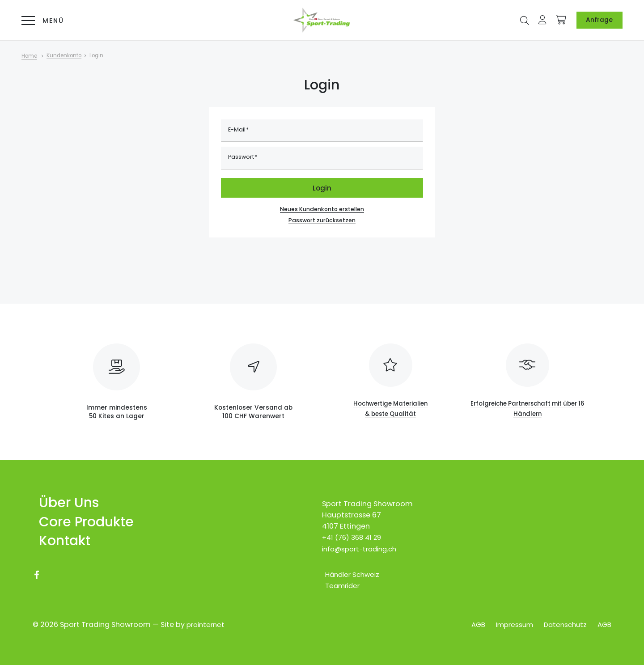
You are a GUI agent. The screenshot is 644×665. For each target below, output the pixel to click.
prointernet (207, 625)
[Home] (35, 56)
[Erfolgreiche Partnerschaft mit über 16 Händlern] (527, 374)
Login (322, 188)
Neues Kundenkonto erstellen (322, 209)
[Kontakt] (60, 539)
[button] (525, 19)
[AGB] (470, 625)
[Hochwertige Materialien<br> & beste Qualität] (390, 374)
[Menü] (40, 20)
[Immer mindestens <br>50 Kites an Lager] (117, 371)
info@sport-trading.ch (363, 544)
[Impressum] (509, 625)
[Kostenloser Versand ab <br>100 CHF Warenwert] (254, 371)
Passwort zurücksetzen (322, 222)
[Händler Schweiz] (351, 569)
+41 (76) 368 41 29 (354, 532)
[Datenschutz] (563, 625)
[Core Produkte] (83, 519)
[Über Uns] (65, 498)
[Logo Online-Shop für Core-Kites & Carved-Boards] (322, 20)
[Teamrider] (341, 580)
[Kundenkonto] (72, 56)
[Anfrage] (599, 20)
